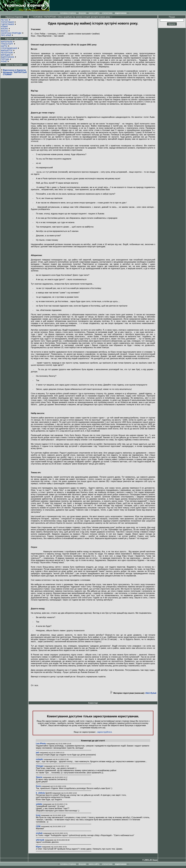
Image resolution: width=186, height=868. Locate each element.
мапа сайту (94, 13)
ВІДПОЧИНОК (8, 57)
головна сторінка (68, 13)
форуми (82, 13)
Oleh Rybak (151, 693)
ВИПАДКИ (6, 55)
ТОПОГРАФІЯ (7, 22)
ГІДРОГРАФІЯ (7, 24)
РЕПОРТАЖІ (7, 53)
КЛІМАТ (4, 27)
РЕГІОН (5, 20)
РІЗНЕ (4, 61)
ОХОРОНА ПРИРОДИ (11, 33)
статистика (107, 13)
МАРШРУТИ (7, 50)
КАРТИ (4, 46)
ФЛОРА (4, 29)
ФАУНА (4, 31)
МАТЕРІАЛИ (7, 42)
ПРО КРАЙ (6, 35)
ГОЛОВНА (38, 17)
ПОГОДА (5, 59)
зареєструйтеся (104, 732)
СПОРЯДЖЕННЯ (9, 48)
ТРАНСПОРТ (7, 44)
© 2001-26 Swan (150, 860)
